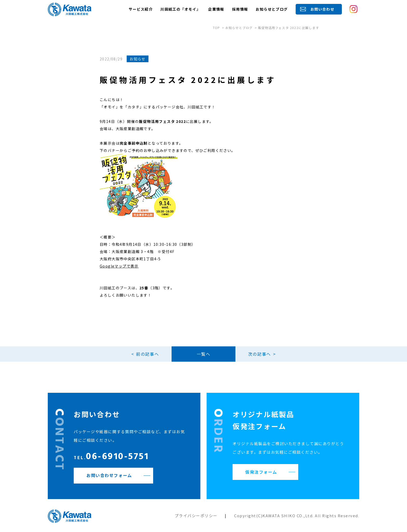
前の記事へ (147, 354)
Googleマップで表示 (119, 266)
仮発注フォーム (261, 472)
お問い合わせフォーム (109, 475)
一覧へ (204, 354)
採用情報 (240, 9)
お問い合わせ (322, 9)
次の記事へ (260, 354)
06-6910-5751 (111, 458)
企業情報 (216, 9)
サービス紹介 (141, 9)
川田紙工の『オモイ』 (180, 9)
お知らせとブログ (272, 9)
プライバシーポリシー (196, 516)
